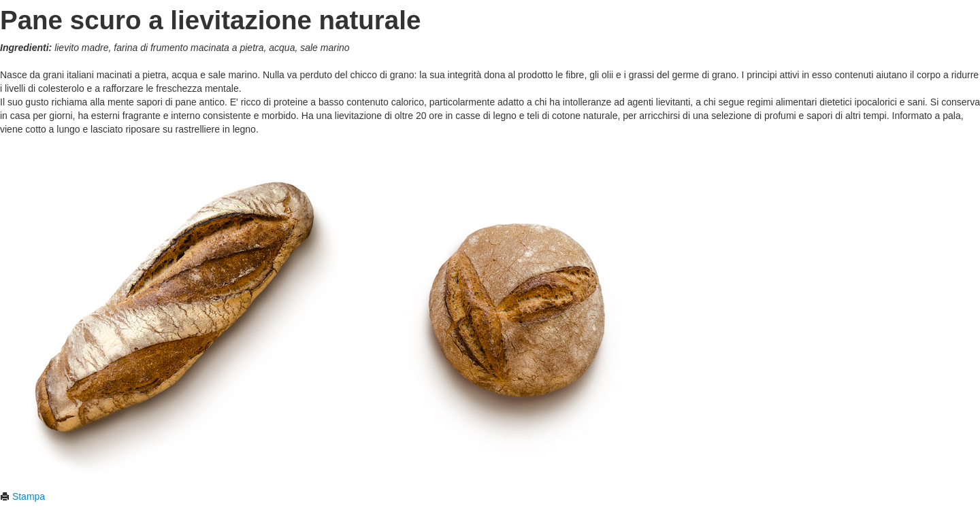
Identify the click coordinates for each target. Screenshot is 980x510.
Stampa (22, 496)
